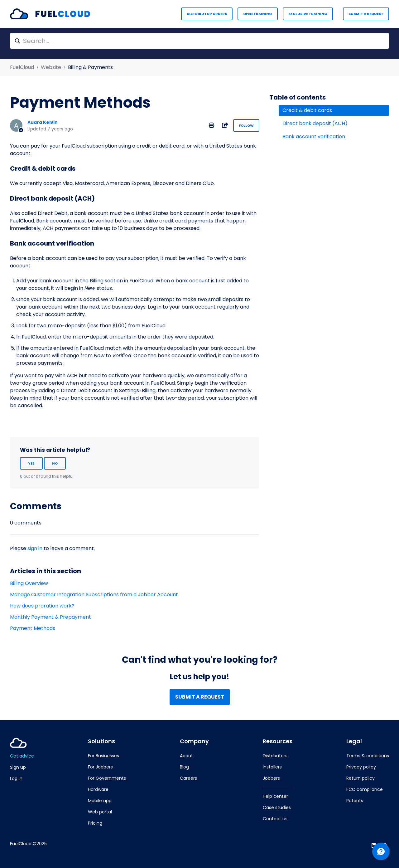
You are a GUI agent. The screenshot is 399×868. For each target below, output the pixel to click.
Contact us (275, 819)
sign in (35, 548)
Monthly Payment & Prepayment (50, 617)
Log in (16, 778)
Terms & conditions (368, 756)
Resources (278, 741)
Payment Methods (33, 628)
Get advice (22, 756)
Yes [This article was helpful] (31, 463)
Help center (275, 796)
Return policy (361, 778)
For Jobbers (100, 767)
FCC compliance (365, 789)
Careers (188, 778)
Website (51, 67)
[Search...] (199, 41)
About (186, 756)
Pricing (95, 823)
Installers (272, 767)
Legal (354, 741)
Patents (355, 801)
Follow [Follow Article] (246, 125)
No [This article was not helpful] (55, 463)
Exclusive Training (308, 14)
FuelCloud (22, 67)
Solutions (101, 741)
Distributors (275, 756)
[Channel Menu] (381, 851)
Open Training (258, 14)
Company (194, 741)
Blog (184, 767)
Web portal (100, 812)
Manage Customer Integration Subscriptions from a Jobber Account (94, 595)
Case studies (277, 807)
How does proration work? (42, 606)
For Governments (107, 778)
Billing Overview (29, 583)
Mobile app (100, 801)
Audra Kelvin (43, 122)
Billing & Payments (90, 67)
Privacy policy (361, 767)
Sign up (18, 767)
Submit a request (366, 14)
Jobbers (271, 778)
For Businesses (103, 756)
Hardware (98, 789)
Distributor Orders (207, 14)
